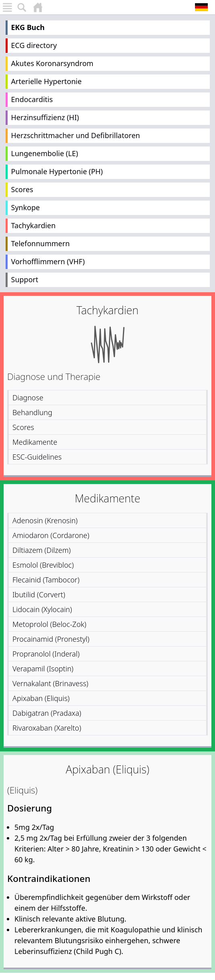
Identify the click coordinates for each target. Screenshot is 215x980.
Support (25, 279)
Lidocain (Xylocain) (42, 609)
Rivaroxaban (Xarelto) (47, 728)
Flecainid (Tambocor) (46, 580)
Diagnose (28, 398)
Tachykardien (33, 225)
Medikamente (35, 442)
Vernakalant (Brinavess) (50, 683)
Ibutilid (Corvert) (39, 594)
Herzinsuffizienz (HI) (45, 117)
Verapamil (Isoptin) (43, 669)
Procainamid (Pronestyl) (51, 639)
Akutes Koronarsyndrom (52, 63)
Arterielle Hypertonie (46, 81)
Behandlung (32, 412)
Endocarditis (32, 99)
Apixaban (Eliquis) (41, 698)
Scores (22, 189)
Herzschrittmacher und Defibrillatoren (76, 135)
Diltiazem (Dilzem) (42, 550)
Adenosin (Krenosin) (45, 520)
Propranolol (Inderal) (46, 654)
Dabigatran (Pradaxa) (47, 713)
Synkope (26, 207)
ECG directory (34, 45)
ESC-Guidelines (37, 457)
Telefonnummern (41, 243)
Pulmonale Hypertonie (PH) (57, 171)
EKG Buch (28, 27)
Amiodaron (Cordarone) (51, 535)
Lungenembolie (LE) (45, 153)
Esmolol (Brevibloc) (43, 565)
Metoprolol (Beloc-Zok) (49, 624)
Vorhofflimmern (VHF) (48, 261)
